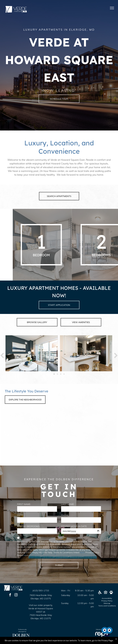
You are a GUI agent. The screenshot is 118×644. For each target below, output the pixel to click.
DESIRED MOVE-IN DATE (74, 526)
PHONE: (65, 515)
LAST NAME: (68, 504)
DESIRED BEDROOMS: (29, 526)
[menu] (112, 8)
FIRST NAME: (24, 504)
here (82, 552)
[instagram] (16, 595)
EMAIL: (21, 515)
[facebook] (10, 595)
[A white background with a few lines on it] (63, 245)
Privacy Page (107, 640)
